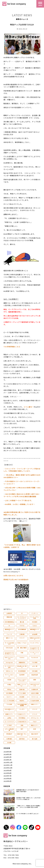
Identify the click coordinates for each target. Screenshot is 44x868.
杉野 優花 (9, 739)
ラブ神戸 (9, 725)
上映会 (9, 718)
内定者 (9, 680)
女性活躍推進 (22, 629)
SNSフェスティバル (9, 658)
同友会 (9, 689)
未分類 (9, 743)
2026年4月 (8, 752)
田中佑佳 (22, 739)
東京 (35, 729)
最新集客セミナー (9, 630)
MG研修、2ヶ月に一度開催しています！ (20, 504)
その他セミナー (22, 714)
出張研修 (9, 613)
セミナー (9, 697)
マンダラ (22, 709)
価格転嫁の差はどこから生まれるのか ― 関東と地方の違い (29, 791)
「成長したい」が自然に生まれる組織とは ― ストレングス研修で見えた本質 (29, 806)
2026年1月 (8, 760)
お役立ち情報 (35, 693)
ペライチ (22, 638)
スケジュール (35, 718)
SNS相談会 (22, 718)
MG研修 (22, 697)
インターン (35, 613)
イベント (35, 714)
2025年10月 (8, 768)
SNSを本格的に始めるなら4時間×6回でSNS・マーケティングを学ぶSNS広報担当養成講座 (22, 495)
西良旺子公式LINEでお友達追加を (16, 580)
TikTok (22, 626)
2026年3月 (8, 754)
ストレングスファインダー (22, 680)
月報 (22, 653)
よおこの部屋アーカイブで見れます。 (19, 500)
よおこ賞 (35, 666)
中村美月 (35, 622)
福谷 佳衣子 (35, 734)
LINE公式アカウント (35, 685)
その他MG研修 (35, 701)
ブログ (35, 722)
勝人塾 (22, 622)
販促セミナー (35, 725)
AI (22, 613)
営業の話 (22, 689)
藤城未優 (9, 617)
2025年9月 (8, 770)
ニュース (9, 634)
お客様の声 (35, 689)
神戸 (22, 729)
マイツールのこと (9, 675)
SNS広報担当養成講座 (22, 705)
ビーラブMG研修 (9, 701)
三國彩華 (22, 634)
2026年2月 (8, 757)
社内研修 (22, 675)
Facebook (35, 658)
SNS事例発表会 (9, 622)
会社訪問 (35, 634)
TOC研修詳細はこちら (12, 347)
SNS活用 (35, 671)
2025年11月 (8, 765)
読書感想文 (22, 662)
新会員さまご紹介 (22, 667)
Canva (35, 626)
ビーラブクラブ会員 (9, 667)
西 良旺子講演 (22, 648)
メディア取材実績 (9, 730)
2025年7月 (8, 776)
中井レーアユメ (22, 643)
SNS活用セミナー (9, 710)
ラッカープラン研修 (35, 618)
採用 (22, 725)
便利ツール (9, 638)
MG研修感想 (22, 671)
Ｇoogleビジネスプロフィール (35, 648)
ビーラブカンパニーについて (22, 618)
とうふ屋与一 (29, 407)
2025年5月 (8, 781)
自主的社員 (35, 675)
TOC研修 (35, 662)
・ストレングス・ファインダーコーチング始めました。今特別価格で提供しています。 (22, 470)
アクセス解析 (22, 693)
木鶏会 (9, 685)
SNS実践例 (9, 693)
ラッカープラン (35, 643)
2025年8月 (8, 773)
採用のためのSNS (35, 639)
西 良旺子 (9, 734)
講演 (35, 680)
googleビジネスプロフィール (9, 653)
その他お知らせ (22, 722)
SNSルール (9, 671)
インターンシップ (35, 653)
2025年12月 (8, 762)
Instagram (9, 662)
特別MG (22, 701)
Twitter (22, 658)
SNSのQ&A (9, 648)
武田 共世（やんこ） (22, 734)
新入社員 (35, 739)
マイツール (35, 697)
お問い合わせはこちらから (13, 576)
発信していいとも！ (22, 685)
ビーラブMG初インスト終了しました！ (28, 814)
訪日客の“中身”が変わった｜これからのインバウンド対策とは (29, 799)
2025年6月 (8, 779)
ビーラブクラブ (9, 722)
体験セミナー (35, 704)
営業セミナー (9, 714)
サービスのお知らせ (9, 643)
